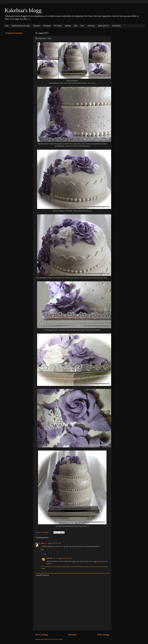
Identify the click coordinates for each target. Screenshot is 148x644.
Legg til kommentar (43, 575)
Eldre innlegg (103, 634)
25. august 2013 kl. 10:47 (53, 543)
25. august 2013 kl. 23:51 (64, 558)
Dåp (76, 26)
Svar (42, 549)
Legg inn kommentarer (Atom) (53, 639)
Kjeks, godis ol (103, 26)
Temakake (47, 26)
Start (7, 26)
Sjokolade (91, 26)
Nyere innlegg (42, 634)
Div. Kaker (58, 26)
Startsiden (73, 634)
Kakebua (50, 558)
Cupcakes (37, 26)
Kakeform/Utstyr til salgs (21, 26)
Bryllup (68, 26)
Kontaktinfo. (117, 26)
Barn (82, 26)
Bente (43, 543)
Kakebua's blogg (23, 10)
